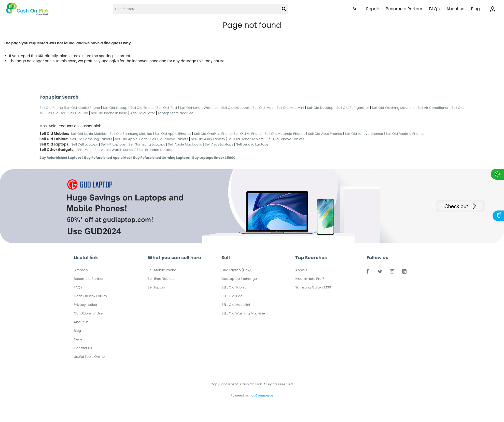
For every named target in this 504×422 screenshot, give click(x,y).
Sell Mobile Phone (162, 270)
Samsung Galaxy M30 (313, 287)
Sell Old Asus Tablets (208, 139)
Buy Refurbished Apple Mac (108, 158)
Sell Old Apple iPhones (173, 134)
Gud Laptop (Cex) (236, 270)
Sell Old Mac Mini (290, 108)
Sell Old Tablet (142, 108)
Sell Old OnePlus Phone (213, 134)
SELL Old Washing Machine (243, 313)
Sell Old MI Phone (248, 134)
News (78, 339)
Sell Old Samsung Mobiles (131, 134)
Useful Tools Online (89, 357)
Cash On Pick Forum (90, 296)
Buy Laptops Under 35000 (214, 158)
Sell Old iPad (167, 108)
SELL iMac (84, 150)
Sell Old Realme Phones (405, 134)
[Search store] (196, 9)
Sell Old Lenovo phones (364, 134)
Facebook (368, 272)
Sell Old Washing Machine (393, 108)
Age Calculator (143, 113)
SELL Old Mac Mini (236, 305)
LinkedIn (404, 272)
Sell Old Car (56, 113)
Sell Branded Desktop (156, 150)
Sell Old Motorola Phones (285, 134)
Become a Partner (404, 9)
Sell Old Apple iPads (131, 139)
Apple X (302, 270)
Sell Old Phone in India (109, 113)
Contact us (83, 348)
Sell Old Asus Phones (325, 134)
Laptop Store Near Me (176, 113)
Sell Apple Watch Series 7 (115, 150)
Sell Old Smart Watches (199, 108)
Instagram (392, 272)
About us (455, 9)
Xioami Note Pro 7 (310, 279)
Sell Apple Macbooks (185, 144)
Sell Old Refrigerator (353, 108)
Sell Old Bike (78, 113)
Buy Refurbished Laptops (61, 158)
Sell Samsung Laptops (147, 144)
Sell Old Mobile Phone (82, 108)
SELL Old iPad (232, 296)
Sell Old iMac (263, 108)
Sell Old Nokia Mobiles (89, 134)
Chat (497, 174)
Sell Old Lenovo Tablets (169, 139)
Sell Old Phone (51, 108)
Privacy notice (85, 305)
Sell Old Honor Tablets (246, 139)
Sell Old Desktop (320, 108)
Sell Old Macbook (235, 108)
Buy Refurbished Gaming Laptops (161, 158)
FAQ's (434, 9)
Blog (475, 9)
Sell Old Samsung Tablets (91, 139)
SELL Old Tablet (234, 287)
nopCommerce (261, 395)
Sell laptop (156, 287)
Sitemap (81, 270)
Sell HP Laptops (113, 144)
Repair (373, 9)
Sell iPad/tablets (161, 279)
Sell (356, 9)
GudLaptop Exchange (239, 279)
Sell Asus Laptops (219, 144)
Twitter (380, 272)
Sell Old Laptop (115, 108)
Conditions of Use (88, 313)
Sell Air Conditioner (433, 108)
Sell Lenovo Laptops (252, 144)
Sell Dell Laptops (85, 144)
